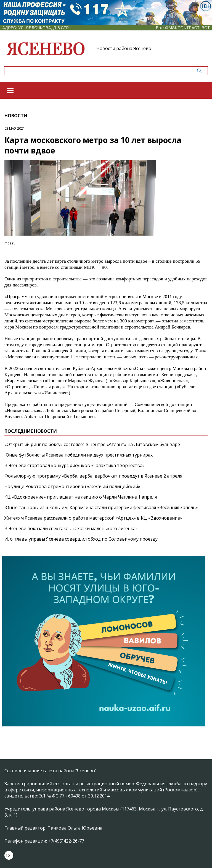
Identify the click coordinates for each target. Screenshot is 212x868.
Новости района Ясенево (124, 48)
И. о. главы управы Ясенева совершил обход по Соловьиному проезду (81, 539)
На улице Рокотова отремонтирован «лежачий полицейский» (72, 486)
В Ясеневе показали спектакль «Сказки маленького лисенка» (71, 528)
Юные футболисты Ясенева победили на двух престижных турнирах (79, 455)
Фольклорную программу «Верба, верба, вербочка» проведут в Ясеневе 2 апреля (93, 476)
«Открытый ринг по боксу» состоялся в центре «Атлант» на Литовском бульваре (92, 444)
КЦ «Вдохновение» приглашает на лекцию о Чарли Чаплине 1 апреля (81, 497)
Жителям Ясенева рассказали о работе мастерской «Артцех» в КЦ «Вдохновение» (93, 518)
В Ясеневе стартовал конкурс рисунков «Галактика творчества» (75, 465)
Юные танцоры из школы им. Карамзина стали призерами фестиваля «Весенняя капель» (101, 507)
